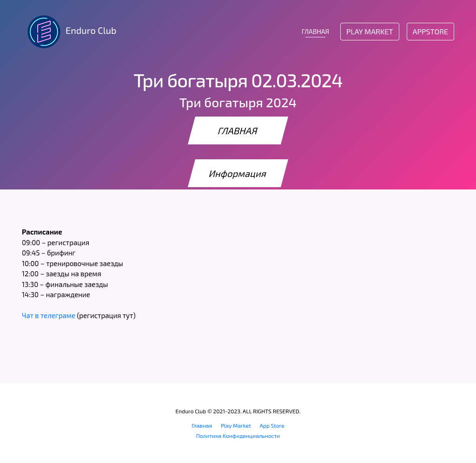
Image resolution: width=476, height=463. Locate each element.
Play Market (370, 31)
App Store (272, 425)
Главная (202, 425)
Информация (238, 173)
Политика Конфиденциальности (238, 436)
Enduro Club (69, 32)
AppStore (430, 31)
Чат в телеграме (49, 315)
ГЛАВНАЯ (315, 31)
